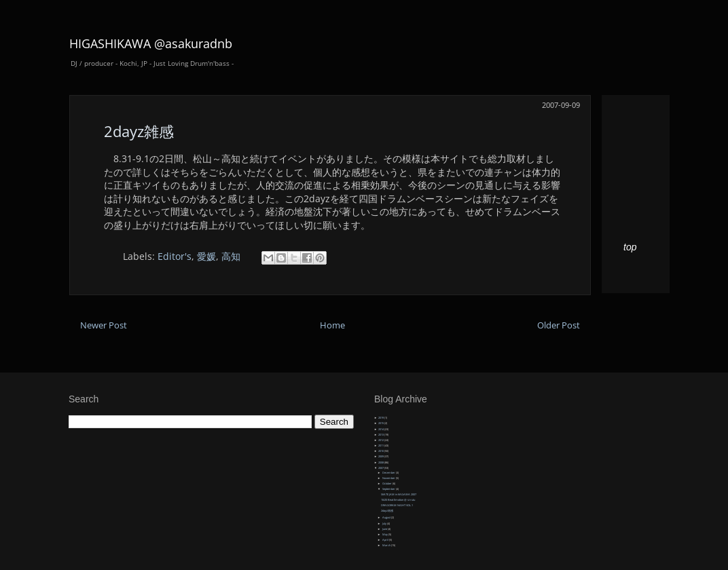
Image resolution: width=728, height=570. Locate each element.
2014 (381, 429)
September (389, 489)
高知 (231, 256)
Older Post (559, 325)
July (385, 524)
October (387, 483)
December (389, 473)
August (387, 517)
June (385, 529)
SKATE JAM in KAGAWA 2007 (399, 494)
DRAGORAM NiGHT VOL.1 (397, 505)
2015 (381, 423)
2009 (381, 456)
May (385, 534)
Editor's (175, 256)
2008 (381, 462)
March (387, 545)
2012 (381, 440)
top (630, 247)
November (389, 478)
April (386, 540)
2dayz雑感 (139, 131)
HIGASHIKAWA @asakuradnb (151, 43)
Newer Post (104, 325)
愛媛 (206, 256)
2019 (381, 418)
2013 (381, 435)
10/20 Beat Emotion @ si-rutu (398, 500)
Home (332, 325)
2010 (381, 451)
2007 (381, 468)
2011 (381, 445)
